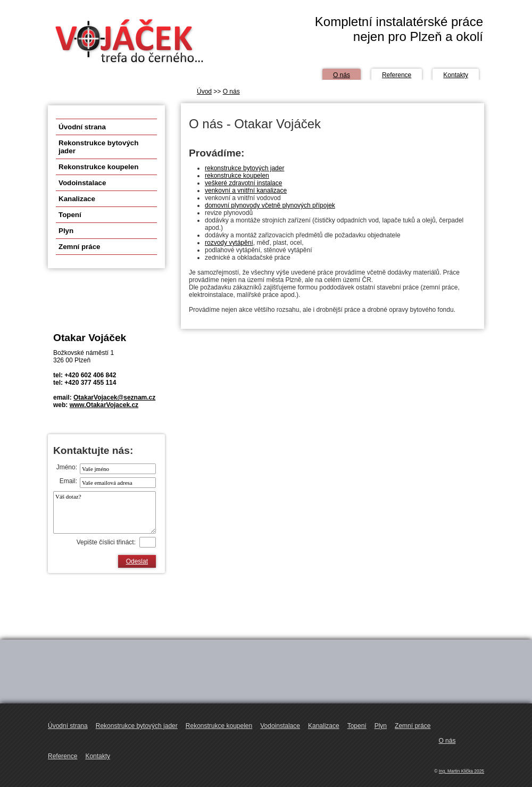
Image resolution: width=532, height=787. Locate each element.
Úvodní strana (82, 127)
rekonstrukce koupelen (237, 176)
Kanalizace (77, 199)
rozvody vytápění (229, 243)
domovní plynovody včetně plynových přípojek (270, 205)
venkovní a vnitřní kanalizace (246, 190)
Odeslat (137, 561)
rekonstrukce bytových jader (244, 168)
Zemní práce (80, 247)
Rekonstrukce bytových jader (98, 147)
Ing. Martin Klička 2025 (462, 771)
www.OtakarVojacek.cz (104, 405)
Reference (397, 75)
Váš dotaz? (105, 512)
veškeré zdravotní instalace (243, 183)
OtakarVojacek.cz (128, 41)
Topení (70, 215)
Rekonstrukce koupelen (98, 167)
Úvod (204, 92)
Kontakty (456, 75)
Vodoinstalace (82, 183)
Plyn (66, 231)
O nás (342, 75)
